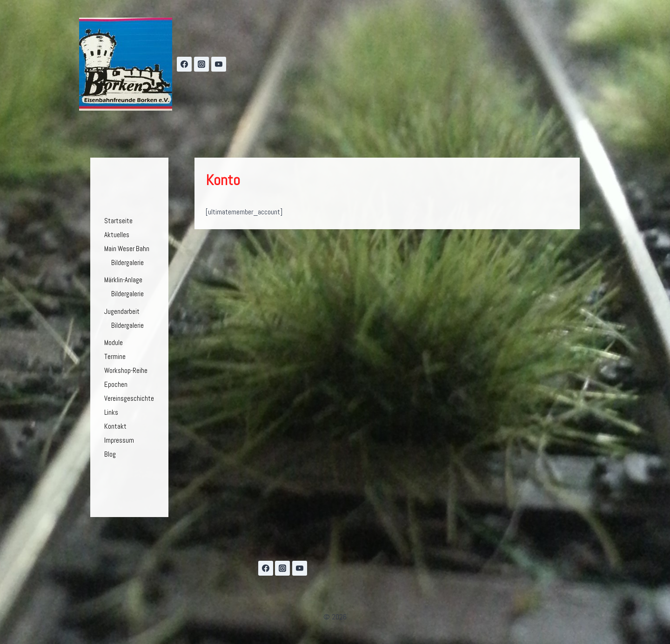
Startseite (118, 221)
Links (111, 412)
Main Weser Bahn (127, 249)
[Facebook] (184, 64)
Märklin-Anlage (123, 280)
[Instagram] (201, 64)
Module (114, 342)
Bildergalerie (127, 262)
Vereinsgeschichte (129, 398)
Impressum (119, 440)
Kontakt (115, 426)
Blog (110, 454)
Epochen (116, 384)
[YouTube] (219, 64)
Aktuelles (117, 235)
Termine (115, 356)
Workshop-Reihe (126, 370)
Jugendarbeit (122, 311)
